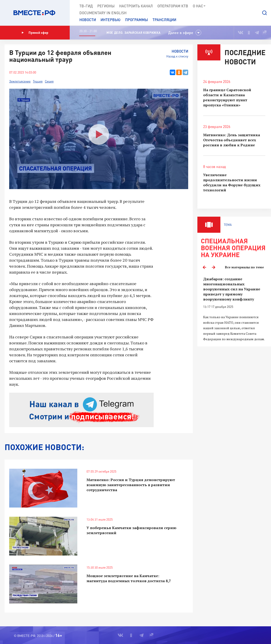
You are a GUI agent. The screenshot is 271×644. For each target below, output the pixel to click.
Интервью (111, 20)
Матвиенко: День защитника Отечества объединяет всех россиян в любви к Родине (232, 140)
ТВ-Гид (86, 6)
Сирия (49, 81)
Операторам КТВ (173, 6)
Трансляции (164, 20)
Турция (38, 81)
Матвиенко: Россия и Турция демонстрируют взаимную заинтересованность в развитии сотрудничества (131, 485)
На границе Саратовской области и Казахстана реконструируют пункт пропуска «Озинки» (227, 97)
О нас (199, 6)
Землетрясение (20, 81)
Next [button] (213, 267)
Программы (137, 20)
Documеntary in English (103, 13)
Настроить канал (136, 6)
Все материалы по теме (244, 267)
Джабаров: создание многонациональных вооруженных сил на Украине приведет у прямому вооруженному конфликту (232, 289)
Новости (88, 20)
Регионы (106, 6)
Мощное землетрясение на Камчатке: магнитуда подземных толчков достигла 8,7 (129, 578)
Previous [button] (204, 267)
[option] (234, 309)
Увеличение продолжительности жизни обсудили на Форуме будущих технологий (232, 182)
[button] (265, 13)
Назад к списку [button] (177, 56)
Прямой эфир (35, 33)
